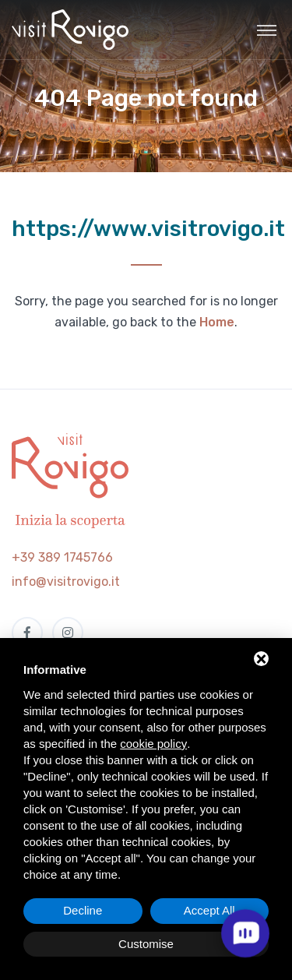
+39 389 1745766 (62, 557)
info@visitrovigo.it (66, 582)
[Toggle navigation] (267, 30)
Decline (83, 910)
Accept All (209, 910)
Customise (146, 944)
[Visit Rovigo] (70, 30)
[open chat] (245, 933)
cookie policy (153, 744)
